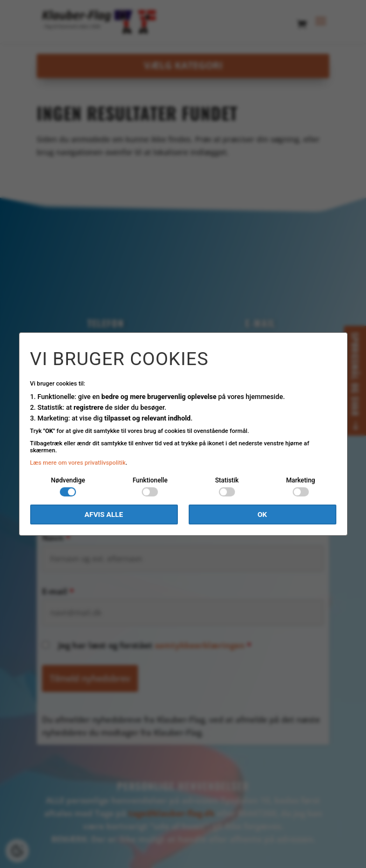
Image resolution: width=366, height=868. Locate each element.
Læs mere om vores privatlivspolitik (78, 463)
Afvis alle (104, 514)
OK (263, 514)
